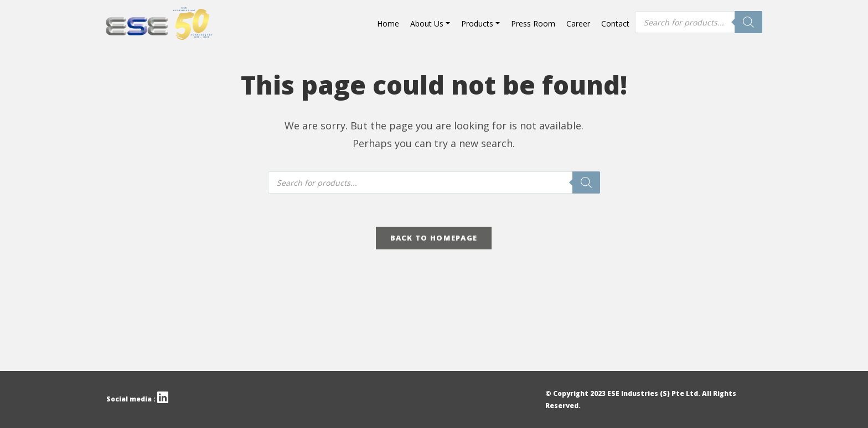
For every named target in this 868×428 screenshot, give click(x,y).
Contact (615, 24)
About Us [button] (427, 24)
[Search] (748, 22)
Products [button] (477, 24)
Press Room (533, 24)
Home (388, 24)
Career (578, 24)
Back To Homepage (434, 238)
